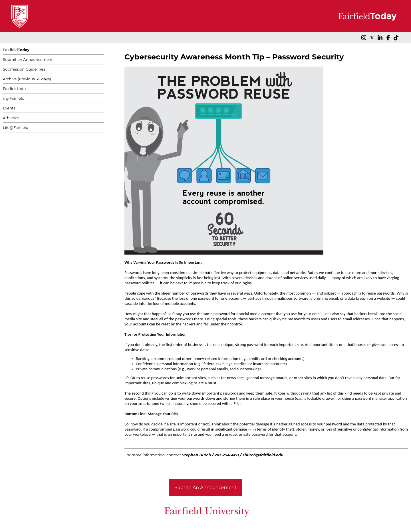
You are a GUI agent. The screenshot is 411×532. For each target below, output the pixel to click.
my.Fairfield (14, 98)
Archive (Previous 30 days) (27, 79)
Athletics (11, 118)
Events (9, 108)
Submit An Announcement (206, 488)
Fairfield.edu (14, 89)
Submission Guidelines (24, 69)
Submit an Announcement (28, 59)
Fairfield (16, 50)
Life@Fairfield (16, 127)
